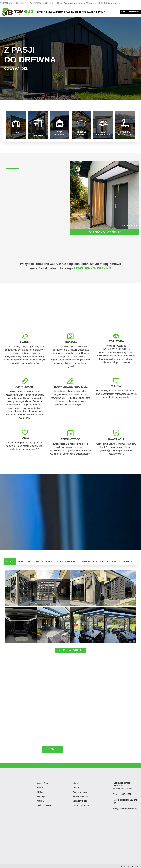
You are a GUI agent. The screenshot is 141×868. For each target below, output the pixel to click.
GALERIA (91, 12)
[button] (122, 225)
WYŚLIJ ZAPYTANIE (130, 12)
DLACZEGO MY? (78, 12)
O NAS (67, 12)
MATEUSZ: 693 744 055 (12, 3)
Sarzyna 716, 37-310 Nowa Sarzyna (103, 3)
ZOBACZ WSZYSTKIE (70, 650)
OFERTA (59, 12)
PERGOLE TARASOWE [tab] (67, 561)
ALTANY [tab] (10, 561)
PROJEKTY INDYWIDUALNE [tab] (120, 561)
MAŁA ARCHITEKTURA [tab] (92, 561)
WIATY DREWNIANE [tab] (44, 561)
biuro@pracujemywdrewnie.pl (71, 3)
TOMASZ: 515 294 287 (42, 3)
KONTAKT (101, 12)
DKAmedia (134, 866)
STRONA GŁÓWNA (46, 12)
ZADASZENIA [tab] (24, 561)
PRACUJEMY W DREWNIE (92, 268)
